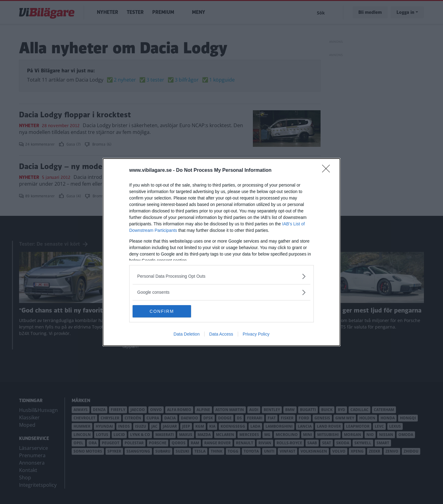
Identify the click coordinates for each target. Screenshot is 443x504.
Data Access (221, 334)
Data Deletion (187, 334)
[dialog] (221, 252)
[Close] (328, 171)
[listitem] (221, 276)
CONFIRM (162, 311)
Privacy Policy (256, 334)
